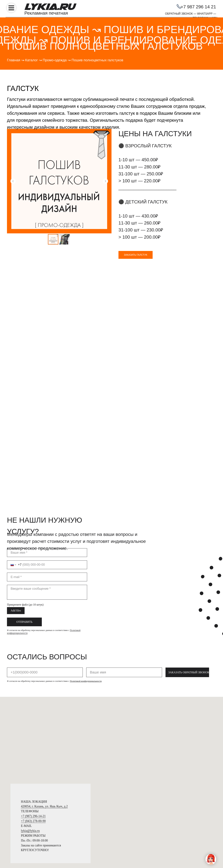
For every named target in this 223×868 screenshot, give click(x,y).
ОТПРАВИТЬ (24, 705)
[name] (47, 636)
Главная (14, 60)
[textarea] (47, 676)
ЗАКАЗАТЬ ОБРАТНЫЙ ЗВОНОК (189, 756)
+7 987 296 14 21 (198, 7)
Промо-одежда (55, 60)
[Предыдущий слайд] (13, 181)
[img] (11, 8)
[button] (136, 255)
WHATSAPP (205, 14)
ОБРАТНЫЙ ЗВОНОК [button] (179, 14)
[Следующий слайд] (105, 181)
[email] (47, 660)
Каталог (31, 60)
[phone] (45, 756)
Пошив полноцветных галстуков (97, 60)
